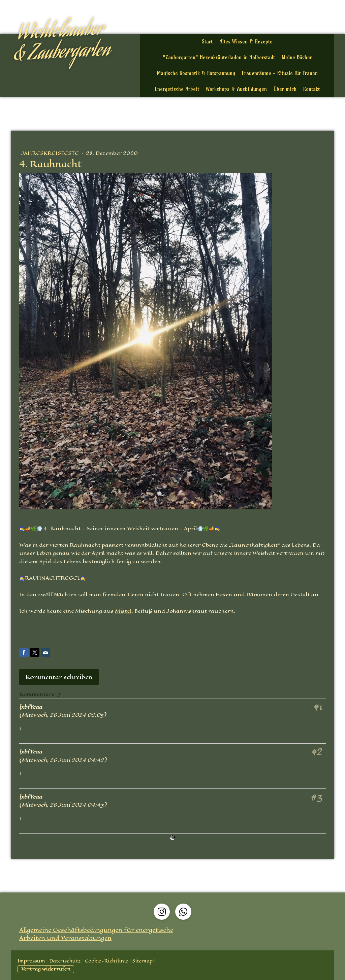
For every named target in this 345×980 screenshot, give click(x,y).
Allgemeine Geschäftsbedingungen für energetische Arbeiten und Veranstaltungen (96, 934)
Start (207, 42)
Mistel (123, 611)
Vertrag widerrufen (46, 969)
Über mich (285, 89)
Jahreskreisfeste (51, 153)
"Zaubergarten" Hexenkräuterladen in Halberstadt (219, 57)
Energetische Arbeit (177, 89)
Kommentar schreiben (59, 677)
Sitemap (143, 961)
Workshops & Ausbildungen (236, 89)
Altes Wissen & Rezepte (246, 42)
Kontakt (311, 89)
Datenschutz (65, 961)
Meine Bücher (297, 57)
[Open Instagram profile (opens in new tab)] (162, 912)
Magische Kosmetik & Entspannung (196, 73)
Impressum (31, 961)
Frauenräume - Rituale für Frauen (280, 73)
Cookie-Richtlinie (107, 961)
